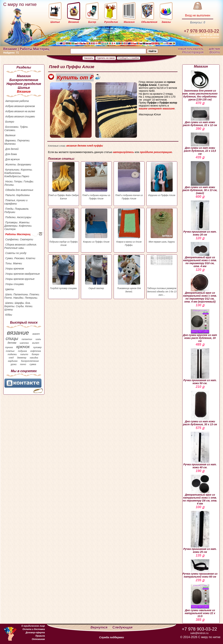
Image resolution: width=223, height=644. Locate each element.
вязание (18, 333)
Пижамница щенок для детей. (129, 274)
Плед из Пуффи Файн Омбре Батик (64, 181)
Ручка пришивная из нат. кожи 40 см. (200, 450)
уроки (14, 364)
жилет (36, 343)
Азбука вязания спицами (20, 116)
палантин (27, 339)
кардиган (13, 361)
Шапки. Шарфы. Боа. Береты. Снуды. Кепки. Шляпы (19, 306)
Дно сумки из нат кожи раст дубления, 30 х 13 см (200, 408)
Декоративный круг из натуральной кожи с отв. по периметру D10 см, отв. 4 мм (200, 255)
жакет (36, 334)
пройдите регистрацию (156, 152)
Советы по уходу (16, 253)
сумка (33, 364)
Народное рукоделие (24, 84)
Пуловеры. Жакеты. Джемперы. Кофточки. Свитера (18, 226)
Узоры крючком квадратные (23, 274)
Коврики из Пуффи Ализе (96, 226)
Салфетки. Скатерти (19, 239)
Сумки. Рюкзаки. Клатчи (20, 258)
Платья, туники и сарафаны (16, 202)
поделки (12, 354)
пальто (24, 354)
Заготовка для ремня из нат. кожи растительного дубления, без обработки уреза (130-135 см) (200, 86)
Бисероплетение (24, 80)
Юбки (9, 315)
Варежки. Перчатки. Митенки (17, 142)
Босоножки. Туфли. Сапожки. (16, 128)
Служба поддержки (112, 637)
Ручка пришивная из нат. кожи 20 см (200, 218)
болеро (35, 354)
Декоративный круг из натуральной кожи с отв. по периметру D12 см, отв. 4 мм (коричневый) (200, 288)
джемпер (22, 358)
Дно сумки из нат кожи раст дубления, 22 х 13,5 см (200, 144)
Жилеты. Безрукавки (18, 164)
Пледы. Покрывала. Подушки (17, 210)
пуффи (98, 146)
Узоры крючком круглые (20, 279)
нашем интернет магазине (157, 109)
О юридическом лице (33, 626)
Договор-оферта (35, 633)
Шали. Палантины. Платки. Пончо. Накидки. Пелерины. (22, 296)
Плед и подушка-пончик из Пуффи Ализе (129, 181)
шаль (38, 339)
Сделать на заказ (106, 58)
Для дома (11, 154)
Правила (40, 636)
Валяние (11, 135)
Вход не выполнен (198, 15)
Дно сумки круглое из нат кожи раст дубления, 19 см (200, 326)
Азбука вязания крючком (20, 106)
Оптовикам (38, 639)
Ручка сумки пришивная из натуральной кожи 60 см (200, 569)
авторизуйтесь (124, 152)
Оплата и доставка (34, 629)
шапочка (24, 343)
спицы (12, 339)
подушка (22, 351)
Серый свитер (96, 272)
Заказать (89, 58)
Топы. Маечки (14, 263)
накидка (34, 358)
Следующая (123, 627)
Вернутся (99, 627)
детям (12, 343)
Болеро (10, 122)
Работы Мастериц (18, 234)
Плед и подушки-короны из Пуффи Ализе (96, 181)
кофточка (36, 351)
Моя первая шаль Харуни (162, 226)
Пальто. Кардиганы (18, 195)
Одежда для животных (19, 190)
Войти (215, 52)
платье (10, 351)
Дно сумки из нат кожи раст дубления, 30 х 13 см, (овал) (200, 178)
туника (9, 347)
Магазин (24, 76)
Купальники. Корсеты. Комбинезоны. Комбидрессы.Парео (19, 173)
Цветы (10, 289)
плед (11, 358)
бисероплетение (30, 361)
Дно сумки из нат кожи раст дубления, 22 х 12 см (200, 117)
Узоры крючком (15, 269)
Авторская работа (17, 101)
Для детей (12, 149)
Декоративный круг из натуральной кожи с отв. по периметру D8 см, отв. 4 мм (200, 490)
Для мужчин (13, 159)
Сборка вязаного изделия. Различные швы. (21, 246)
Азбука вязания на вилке (20, 111)
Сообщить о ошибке (129, 58)
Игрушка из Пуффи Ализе (162, 179)
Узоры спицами (15, 284)
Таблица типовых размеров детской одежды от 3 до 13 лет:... (162, 276)
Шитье (24, 88)
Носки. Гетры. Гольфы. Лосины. (19, 183)
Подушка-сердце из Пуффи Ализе (64, 227)
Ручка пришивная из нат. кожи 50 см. (200, 366)
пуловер (37, 347)
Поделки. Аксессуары (18, 217)
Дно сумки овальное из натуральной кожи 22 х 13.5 (200, 601)
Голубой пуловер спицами (64, 272)
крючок (23, 347)
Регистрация (193, 52)
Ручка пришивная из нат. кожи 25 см (200, 532)
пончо (23, 364)
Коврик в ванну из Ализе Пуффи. (129, 227)
